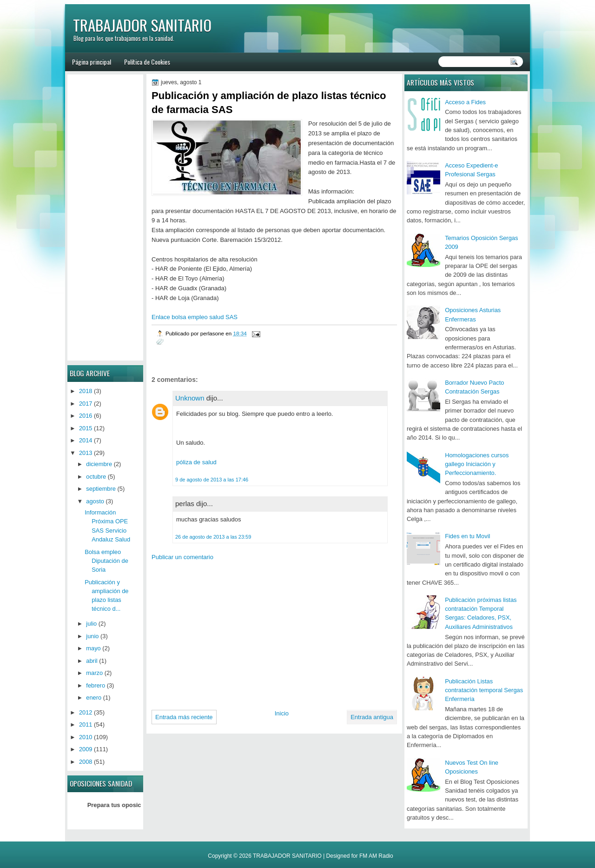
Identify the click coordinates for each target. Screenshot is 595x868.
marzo (94, 673)
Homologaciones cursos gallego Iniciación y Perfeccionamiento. (477, 464)
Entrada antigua (372, 717)
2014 (86, 440)
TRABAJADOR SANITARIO (142, 25)
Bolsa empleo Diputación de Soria (106, 561)
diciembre (99, 464)
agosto (95, 501)
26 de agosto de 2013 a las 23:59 (213, 537)
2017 (86, 404)
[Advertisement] (230, 632)
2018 (86, 391)
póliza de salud (196, 462)
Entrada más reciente (184, 717)
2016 (86, 416)
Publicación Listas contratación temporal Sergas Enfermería (484, 690)
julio (91, 624)
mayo (93, 648)
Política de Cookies (147, 62)
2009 (86, 749)
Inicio (282, 713)
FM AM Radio (376, 856)
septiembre (101, 489)
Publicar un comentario (182, 557)
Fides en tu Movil (467, 536)
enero (94, 698)
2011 (86, 724)
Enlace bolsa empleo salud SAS (195, 317)
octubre (96, 477)
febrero (96, 685)
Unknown (190, 398)
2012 (86, 712)
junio (92, 636)
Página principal (92, 62)
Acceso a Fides (465, 102)
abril (92, 661)
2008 (86, 762)
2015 (86, 428)
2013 (86, 453)
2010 (86, 737)
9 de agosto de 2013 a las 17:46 (212, 480)
